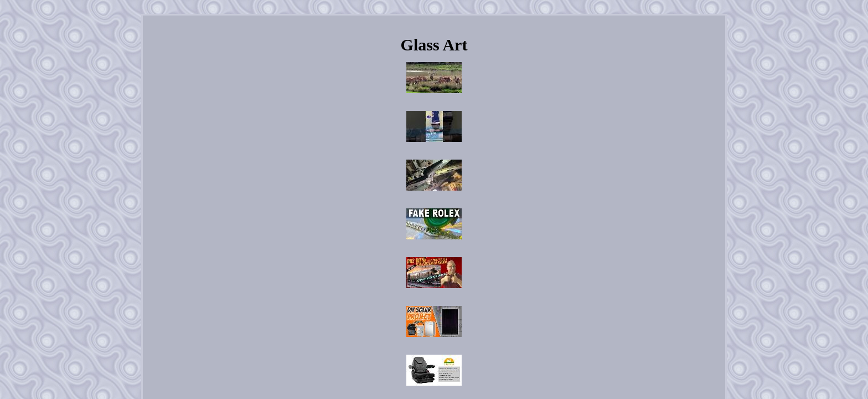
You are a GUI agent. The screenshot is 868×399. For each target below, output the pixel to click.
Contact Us (413, 252)
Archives (375, 252)
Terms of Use (507, 252)
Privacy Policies (459, 252)
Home (344, 252)
